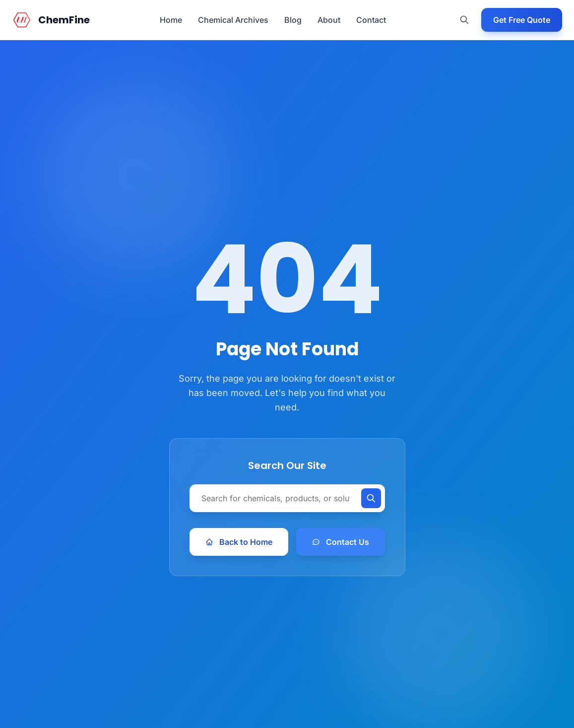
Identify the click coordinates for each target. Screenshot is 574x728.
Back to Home (239, 542)
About (329, 20)
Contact (371, 20)
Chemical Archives (233, 20)
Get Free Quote (522, 20)
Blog (293, 20)
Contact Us (341, 542)
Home (171, 20)
